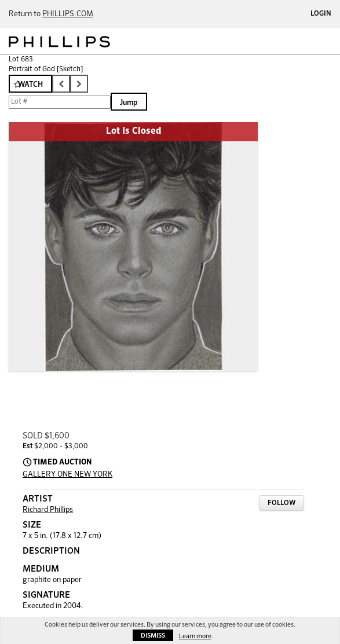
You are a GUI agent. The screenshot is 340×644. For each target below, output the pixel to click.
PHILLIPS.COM (68, 14)
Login (321, 14)
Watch (30, 85)
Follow (281, 503)
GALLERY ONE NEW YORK (67, 475)
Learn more (195, 636)
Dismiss (153, 636)
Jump (129, 103)
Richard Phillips (48, 510)
